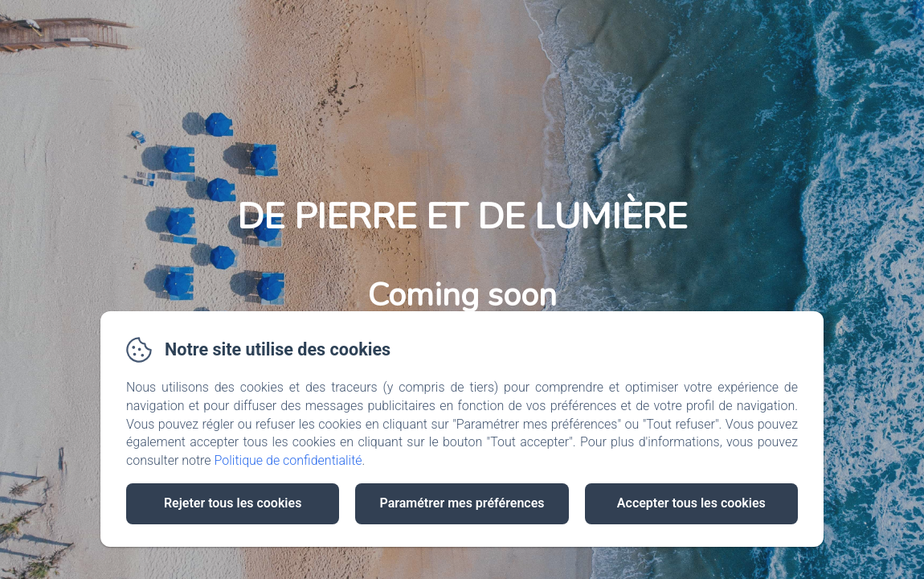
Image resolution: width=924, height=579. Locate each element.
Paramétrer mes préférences (462, 503)
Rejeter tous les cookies (233, 503)
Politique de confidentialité (288, 460)
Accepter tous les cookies (691, 503)
